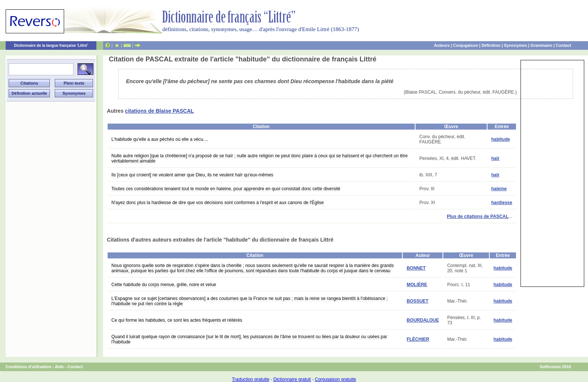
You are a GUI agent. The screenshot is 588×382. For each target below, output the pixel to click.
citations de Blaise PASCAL (159, 111)
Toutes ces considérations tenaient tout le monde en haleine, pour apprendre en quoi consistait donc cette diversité (226, 189)
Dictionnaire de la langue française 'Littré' (51, 46)
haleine (499, 189)
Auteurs (442, 45)
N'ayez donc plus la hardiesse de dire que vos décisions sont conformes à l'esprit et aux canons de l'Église (218, 203)
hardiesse (502, 203)
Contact (563, 45)
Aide (59, 367)
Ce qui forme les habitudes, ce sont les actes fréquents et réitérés (177, 320)
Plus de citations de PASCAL (478, 216)
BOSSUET (417, 301)
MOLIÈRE (417, 285)
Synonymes (516, 45)
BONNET (416, 268)
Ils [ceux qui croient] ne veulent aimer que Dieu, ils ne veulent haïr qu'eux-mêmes (192, 175)
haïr (495, 158)
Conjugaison (466, 45)
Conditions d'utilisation (28, 367)
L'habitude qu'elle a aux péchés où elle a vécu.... (160, 139)
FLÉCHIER (418, 339)
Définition (491, 45)
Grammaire (541, 45)
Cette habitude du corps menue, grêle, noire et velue (164, 285)
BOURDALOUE (423, 320)
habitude (501, 139)
